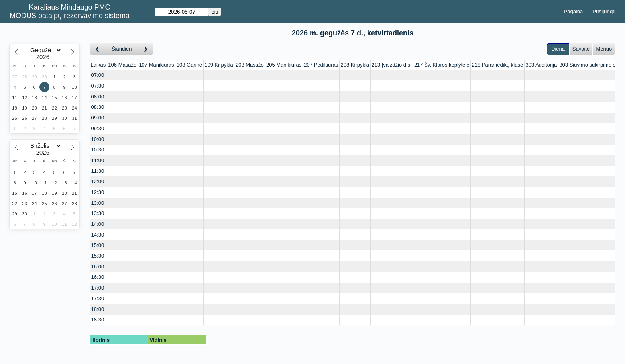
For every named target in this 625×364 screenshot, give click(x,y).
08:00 (98, 97)
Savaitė (581, 49)
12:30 (98, 192)
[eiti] (182, 12)
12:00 (98, 181)
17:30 (98, 298)
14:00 (98, 224)
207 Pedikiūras (321, 65)
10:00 (98, 139)
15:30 (98, 256)
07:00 (98, 75)
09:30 (98, 128)
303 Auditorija (541, 65)
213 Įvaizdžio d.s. (391, 65)
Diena (558, 49)
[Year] (45, 57)
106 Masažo (122, 65)
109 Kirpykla (219, 65)
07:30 (98, 86)
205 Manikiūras (284, 65)
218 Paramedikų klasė (498, 65)
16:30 (98, 277)
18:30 (98, 320)
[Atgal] (98, 49)
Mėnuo (604, 49)
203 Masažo (250, 65)
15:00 (98, 245)
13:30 (98, 213)
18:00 (98, 309)
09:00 (98, 118)
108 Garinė (189, 65)
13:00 (98, 203)
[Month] (44, 50)
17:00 (98, 288)
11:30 (98, 171)
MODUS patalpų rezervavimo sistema (70, 16)
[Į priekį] (146, 49)
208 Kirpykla (355, 65)
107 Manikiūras (156, 65)
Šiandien (122, 49)
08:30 (98, 107)
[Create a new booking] (122, 75)
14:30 (98, 235)
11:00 (98, 160)
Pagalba (574, 11)
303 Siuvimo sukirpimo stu (590, 65)
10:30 (98, 150)
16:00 (98, 267)
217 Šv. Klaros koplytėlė (442, 65)
